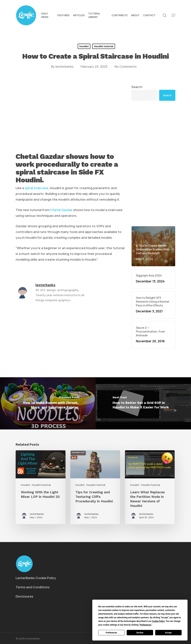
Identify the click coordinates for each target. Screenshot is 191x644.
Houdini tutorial (104, 46)
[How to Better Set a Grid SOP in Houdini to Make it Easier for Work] (143, 403)
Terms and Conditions (33, 587)
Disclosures (25, 596)
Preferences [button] (145, 625)
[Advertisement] (153, 163)
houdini (84, 46)
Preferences (111, 633)
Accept (168, 633)
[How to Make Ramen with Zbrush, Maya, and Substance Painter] (48, 403)
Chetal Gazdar (61, 210)
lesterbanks (64, 66)
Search (137, 87)
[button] (173, 15)
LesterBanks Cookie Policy (36, 578)
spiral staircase (37, 188)
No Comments (126, 66)
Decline (140, 633)
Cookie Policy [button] (158, 621)
